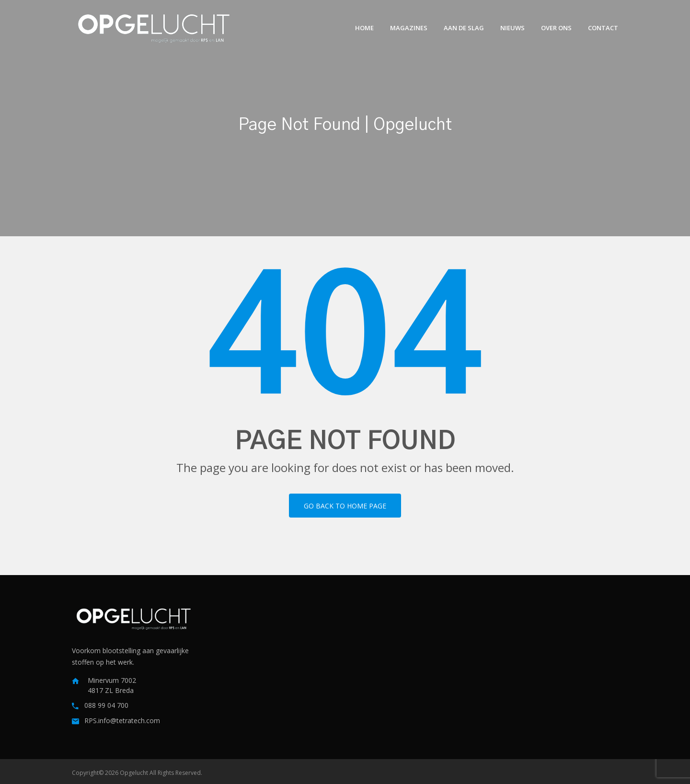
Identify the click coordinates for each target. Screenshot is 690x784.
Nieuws (512, 28)
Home (364, 28)
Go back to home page (345, 506)
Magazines (409, 28)
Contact (603, 28)
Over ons (556, 28)
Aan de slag (464, 28)
